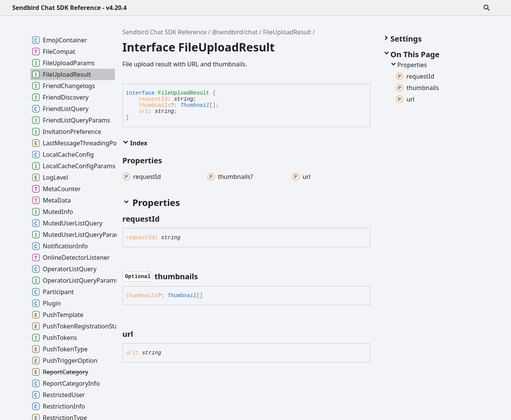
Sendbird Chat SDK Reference (165, 32)
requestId (153, 99)
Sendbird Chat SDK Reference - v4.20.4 (69, 8)
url (143, 111)
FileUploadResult (287, 32)
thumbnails (155, 105)
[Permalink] (166, 219)
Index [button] (135, 143)
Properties (408, 65)
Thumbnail (195, 105)
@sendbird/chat (235, 32)
